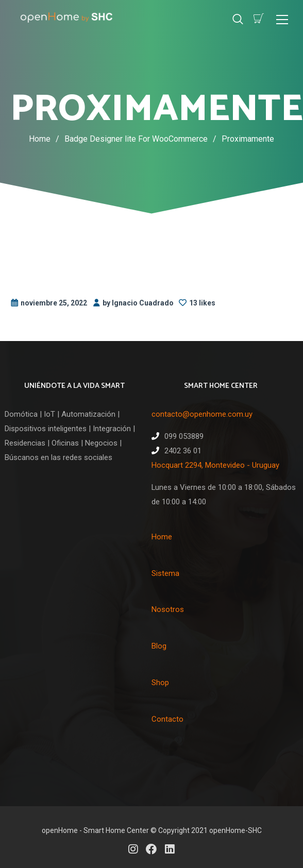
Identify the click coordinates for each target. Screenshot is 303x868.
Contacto (167, 719)
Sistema (165, 573)
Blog (159, 646)
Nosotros (168, 609)
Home (40, 139)
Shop (160, 683)
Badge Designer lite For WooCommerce (143, 139)
